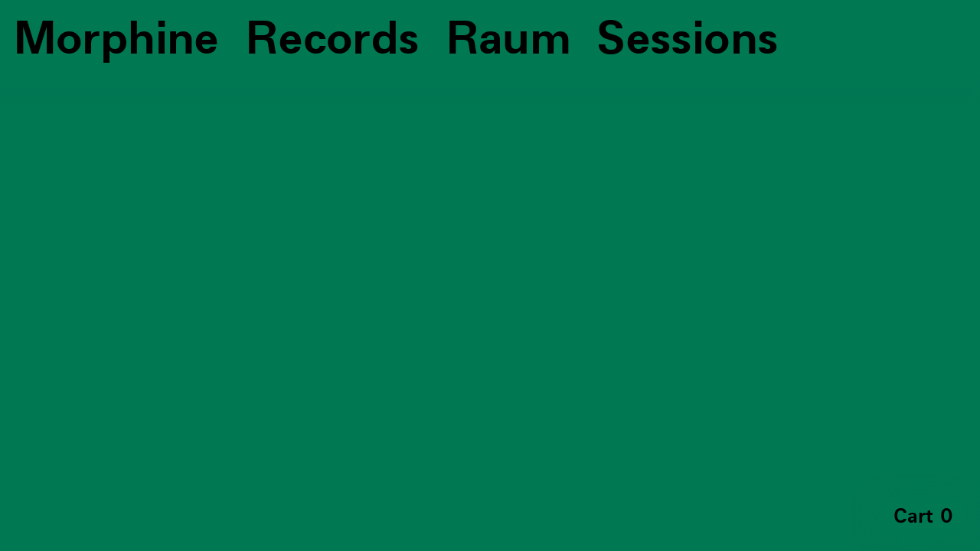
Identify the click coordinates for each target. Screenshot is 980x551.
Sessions (687, 39)
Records (332, 39)
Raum (508, 39)
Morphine (116, 39)
